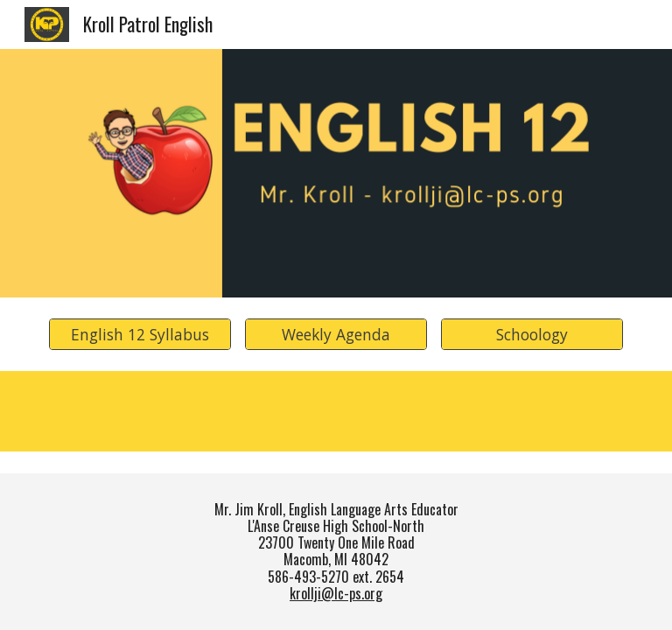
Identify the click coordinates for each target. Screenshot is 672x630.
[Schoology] (532, 335)
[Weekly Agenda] (336, 335)
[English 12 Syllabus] (140, 335)
